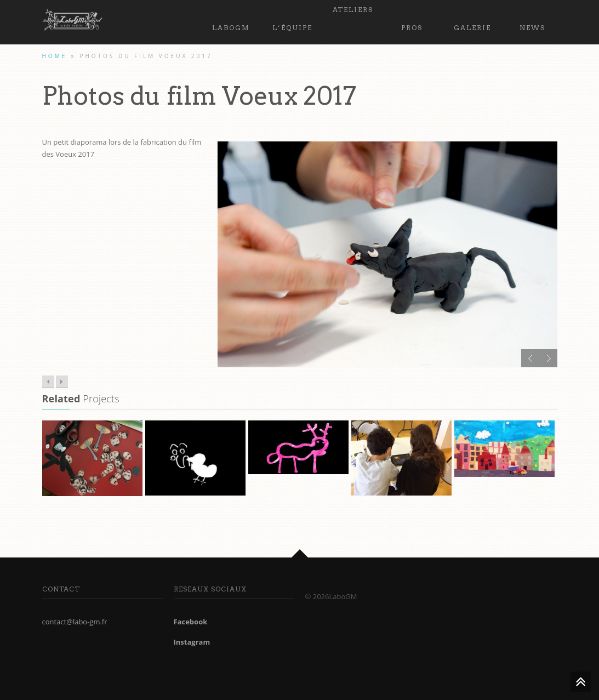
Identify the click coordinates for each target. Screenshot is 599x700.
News (532, 18)
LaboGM (231, 18)
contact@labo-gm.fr (75, 622)
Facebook (191, 622)
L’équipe (292, 18)
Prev (530, 358)
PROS (412, 18)
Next (548, 358)
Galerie (472, 18)
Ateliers (353, 10)
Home (55, 56)
